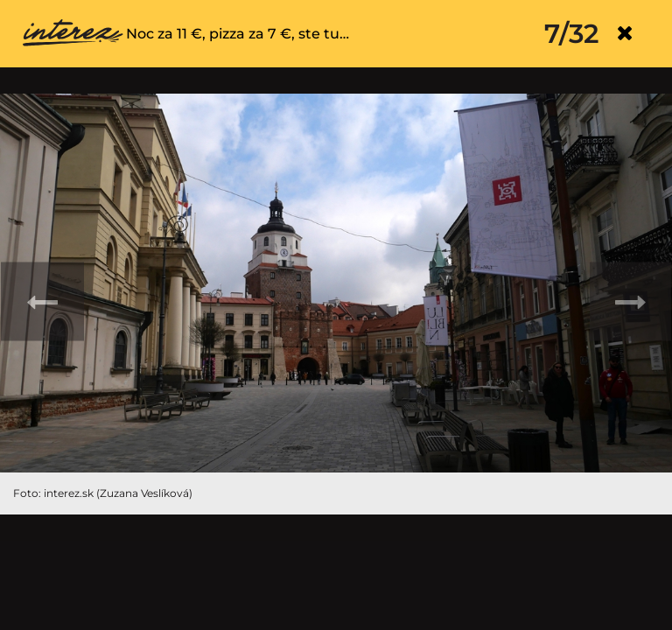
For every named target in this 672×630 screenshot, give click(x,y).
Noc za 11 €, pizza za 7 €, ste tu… (238, 34)
